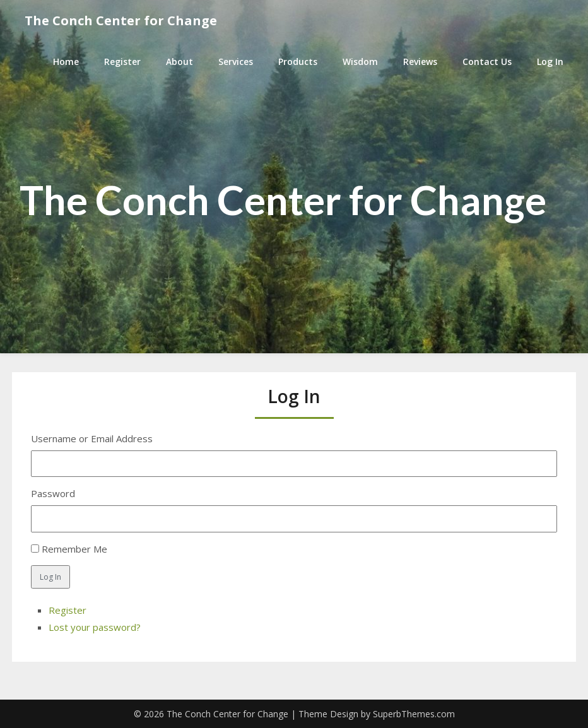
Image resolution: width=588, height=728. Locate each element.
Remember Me (74, 549)
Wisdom (360, 62)
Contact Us (487, 62)
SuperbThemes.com (414, 714)
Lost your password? (95, 627)
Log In (550, 62)
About (179, 62)
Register (122, 62)
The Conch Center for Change (121, 21)
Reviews (420, 62)
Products (298, 62)
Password (53, 493)
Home (66, 62)
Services (236, 62)
